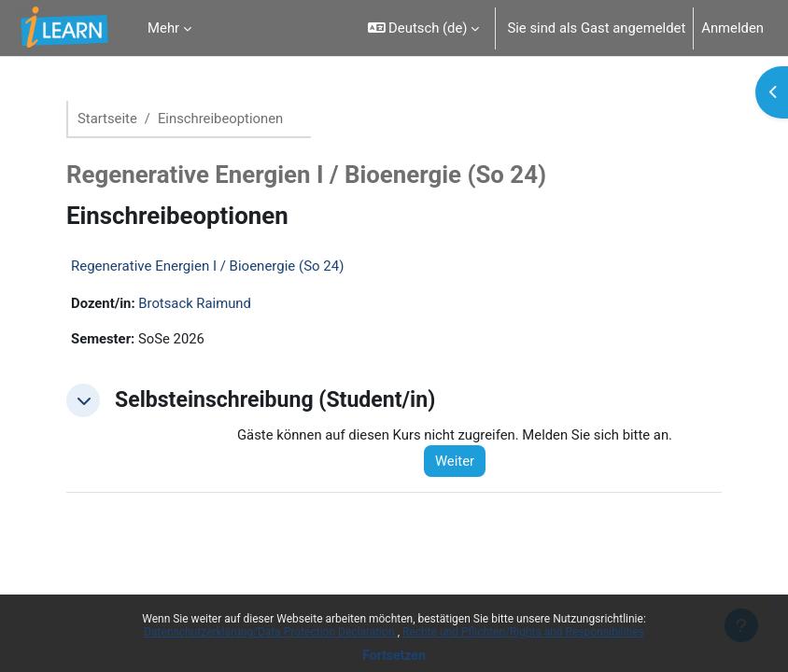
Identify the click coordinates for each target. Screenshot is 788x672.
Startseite (107, 119)
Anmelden (732, 28)
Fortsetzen (394, 655)
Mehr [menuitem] (163, 28)
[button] (424, 28)
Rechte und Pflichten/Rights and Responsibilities (523, 632)
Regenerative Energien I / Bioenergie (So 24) (207, 266)
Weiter (455, 461)
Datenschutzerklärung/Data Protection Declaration (270, 632)
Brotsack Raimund (195, 303)
